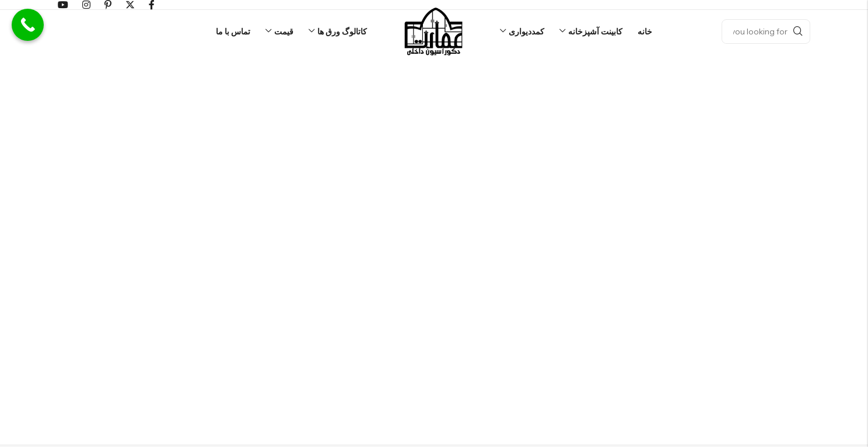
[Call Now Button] (28, 25)
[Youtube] (63, 5)
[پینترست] (108, 5)
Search (798, 32)
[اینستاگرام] (86, 5)
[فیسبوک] (152, 5)
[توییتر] (130, 5)
